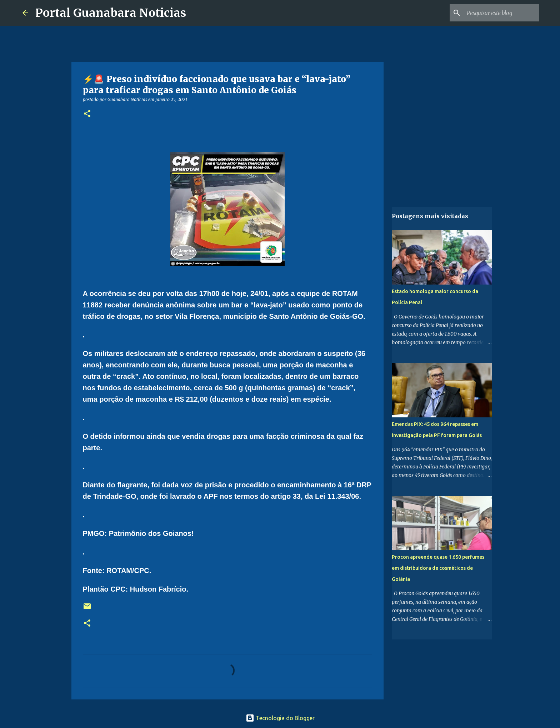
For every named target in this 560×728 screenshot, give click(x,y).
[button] (87, 114)
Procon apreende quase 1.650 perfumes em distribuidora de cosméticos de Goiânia (438, 568)
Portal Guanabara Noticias (111, 13)
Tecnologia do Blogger (280, 718)
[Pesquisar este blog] (501, 13)
